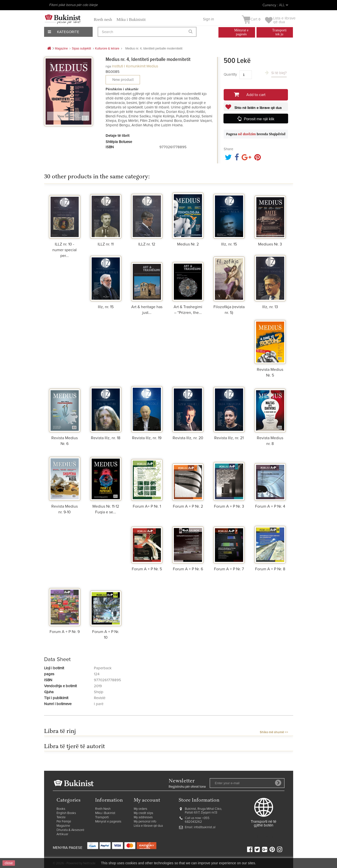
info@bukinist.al (205, 827)
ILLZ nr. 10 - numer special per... (65, 250)
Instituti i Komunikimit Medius (135, 66)
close (9, 863)
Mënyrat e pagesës (108, 822)
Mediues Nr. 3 (270, 244)
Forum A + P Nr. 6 (188, 569)
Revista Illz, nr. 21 (229, 438)
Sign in (208, 19)
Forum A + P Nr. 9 (65, 632)
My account (147, 800)
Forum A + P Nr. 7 (229, 569)
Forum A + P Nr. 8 (270, 569)
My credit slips (143, 813)
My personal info (145, 822)
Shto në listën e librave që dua (257, 108)
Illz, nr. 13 (270, 307)
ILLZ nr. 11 (106, 244)
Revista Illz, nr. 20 (188, 438)
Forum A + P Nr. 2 (188, 506)
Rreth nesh (103, 20)
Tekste (61, 817)
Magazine (63, 826)
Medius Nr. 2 (188, 244)
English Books (66, 813)
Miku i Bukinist (105, 813)
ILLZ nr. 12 (147, 244)
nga (108, 66)
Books (61, 809)
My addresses (143, 817)
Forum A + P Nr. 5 (147, 569)
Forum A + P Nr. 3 (229, 506)
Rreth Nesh (103, 809)
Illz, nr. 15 (229, 244)
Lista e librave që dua (148, 826)
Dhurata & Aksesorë (70, 830)
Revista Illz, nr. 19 (147, 438)
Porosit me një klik (259, 119)
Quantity (230, 74)
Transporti (102, 817)
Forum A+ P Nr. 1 (147, 506)
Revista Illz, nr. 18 (106, 438)
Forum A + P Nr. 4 (270, 506)
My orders (140, 809)
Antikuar (62, 834)
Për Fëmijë (64, 822)
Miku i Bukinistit (131, 20)
